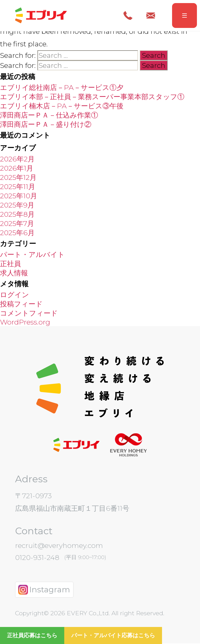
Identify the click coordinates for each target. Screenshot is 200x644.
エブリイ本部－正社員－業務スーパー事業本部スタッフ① (92, 97)
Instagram (44, 590)
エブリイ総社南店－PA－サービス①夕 (62, 88)
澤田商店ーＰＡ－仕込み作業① (49, 115)
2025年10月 (19, 196)
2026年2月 (17, 159)
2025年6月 (17, 233)
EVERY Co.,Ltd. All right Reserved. (115, 613)
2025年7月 (17, 223)
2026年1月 (17, 168)
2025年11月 (18, 187)
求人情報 (14, 273)
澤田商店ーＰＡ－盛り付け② (46, 125)
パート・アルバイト (32, 254)
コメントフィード (29, 313)
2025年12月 (18, 177)
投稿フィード (21, 304)
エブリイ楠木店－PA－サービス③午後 (62, 106)
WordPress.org (25, 322)
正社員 (10, 264)
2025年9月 (17, 205)
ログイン (15, 295)
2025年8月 (17, 214)
